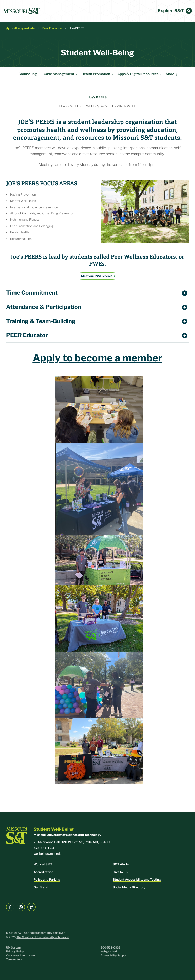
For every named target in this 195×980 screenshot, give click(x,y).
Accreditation (43, 872)
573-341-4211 (44, 848)
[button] (189, 11)
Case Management (61, 74)
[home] (21, 11)
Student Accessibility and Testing (137, 880)
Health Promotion (98, 74)
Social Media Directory (129, 887)
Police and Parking (47, 880)
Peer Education (52, 28)
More (170, 74)
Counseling (30, 74)
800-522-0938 (111, 948)
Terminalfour (14, 960)
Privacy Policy (15, 951)
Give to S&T (121, 872)
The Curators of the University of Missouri (43, 937)
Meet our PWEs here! (96, 276)
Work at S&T (43, 864)
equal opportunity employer (47, 933)
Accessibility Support (114, 955)
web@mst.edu (109, 951)
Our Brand (41, 887)
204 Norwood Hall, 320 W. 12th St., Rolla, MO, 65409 (72, 842)
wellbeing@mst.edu (47, 854)
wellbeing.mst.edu (23, 28)
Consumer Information (20, 955)
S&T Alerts (121, 864)
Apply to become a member (97, 358)
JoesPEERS (77, 28)
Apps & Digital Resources (140, 74)
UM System (13, 948)
